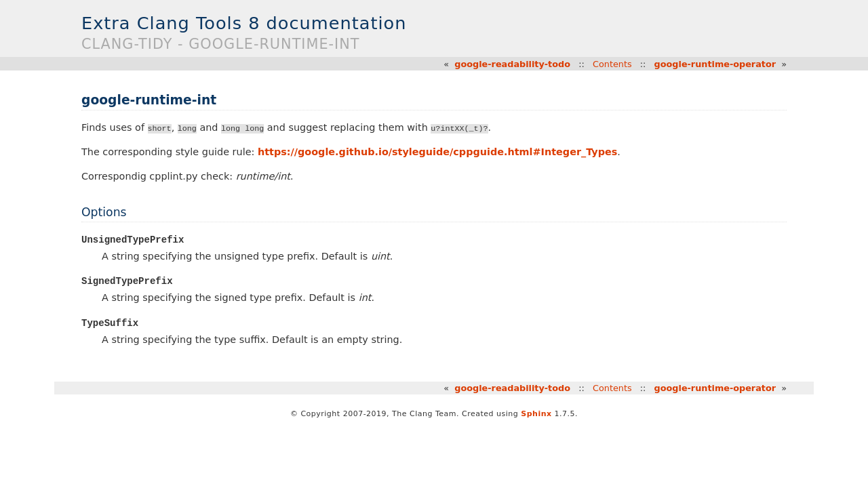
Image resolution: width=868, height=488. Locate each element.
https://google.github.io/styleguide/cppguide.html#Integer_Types (437, 152)
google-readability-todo (512, 64)
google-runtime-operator (715, 64)
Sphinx (536, 414)
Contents (612, 64)
